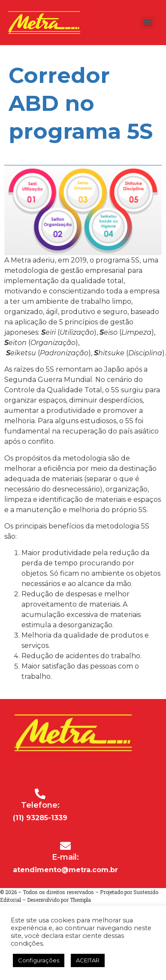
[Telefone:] (40, 794)
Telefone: (40, 805)
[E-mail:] (65, 846)
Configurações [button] (39, 960)
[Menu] (148, 23)
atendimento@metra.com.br (65, 870)
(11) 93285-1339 (40, 818)
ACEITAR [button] (88, 960)
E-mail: (65, 857)
